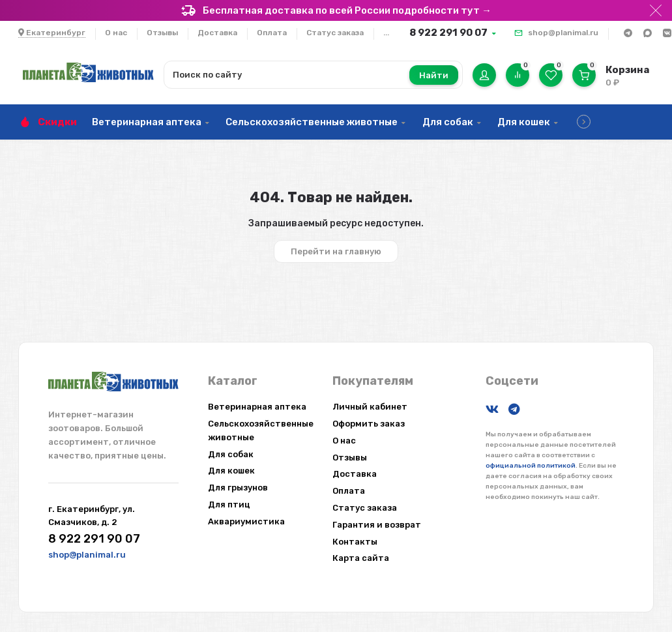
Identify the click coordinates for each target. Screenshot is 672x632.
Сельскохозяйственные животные (312, 122)
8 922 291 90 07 (448, 33)
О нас (116, 33)
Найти (434, 75)
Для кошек (524, 122)
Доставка (217, 33)
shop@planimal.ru (563, 33)
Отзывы (162, 33)
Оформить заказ (369, 424)
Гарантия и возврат (377, 525)
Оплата (272, 33)
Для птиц (229, 504)
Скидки (57, 122)
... (386, 33)
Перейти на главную (336, 251)
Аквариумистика (246, 521)
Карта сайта (361, 558)
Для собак (448, 122)
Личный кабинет (370, 407)
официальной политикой (531, 466)
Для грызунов (238, 488)
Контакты (355, 542)
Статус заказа (335, 33)
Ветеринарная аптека (147, 122)
